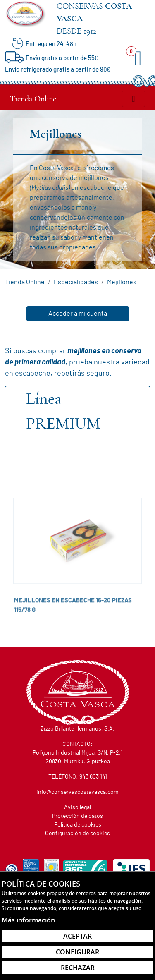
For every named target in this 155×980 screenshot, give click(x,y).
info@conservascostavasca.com (77, 792)
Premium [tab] (63, 411)
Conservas (103, 20)
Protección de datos (77, 816)
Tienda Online (33, 99)
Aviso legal (77, 807)
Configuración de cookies (77, 834)
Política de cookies (78, 825)
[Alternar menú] (134, 99)
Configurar (77, 952)
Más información (28, 920)
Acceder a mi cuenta (78, 314)
